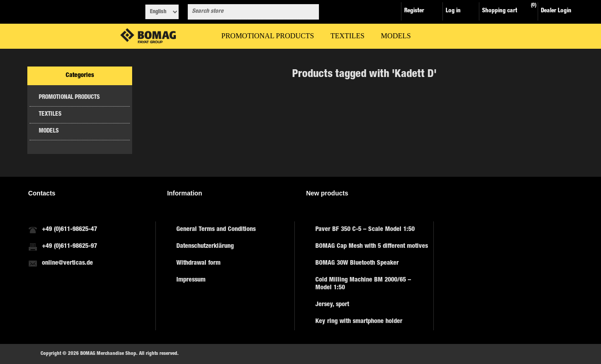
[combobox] (245, 12)
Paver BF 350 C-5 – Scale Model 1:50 (365, 230)
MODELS (49, 131)
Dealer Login (556, 11)
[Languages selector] (162, 12)
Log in (453, 11)
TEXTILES (50, 115)
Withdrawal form (198, 263)
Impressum (191, 280)
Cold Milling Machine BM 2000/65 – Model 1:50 (363, 284)
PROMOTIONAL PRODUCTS (69, 98)
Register (414, 11)
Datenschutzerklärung (205, 246)
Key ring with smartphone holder (359, 322)
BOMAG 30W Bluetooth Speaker (357, 263)
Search (310, 12)
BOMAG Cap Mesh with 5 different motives (372, 246)
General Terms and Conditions (216, 230)
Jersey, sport (332, 305)
